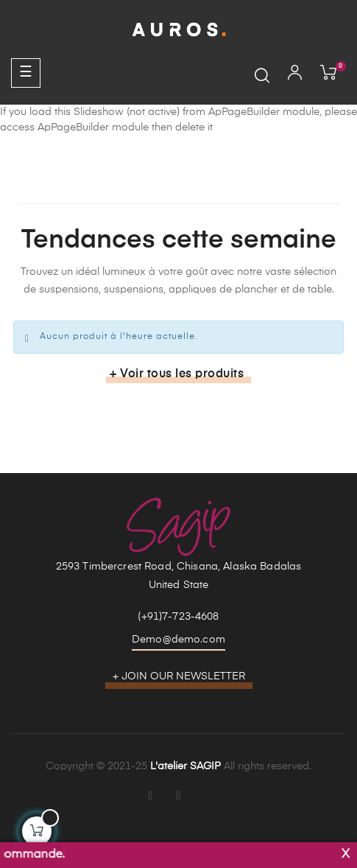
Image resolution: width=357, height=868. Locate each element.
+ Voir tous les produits (177, 374)
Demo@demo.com (178, 640)
